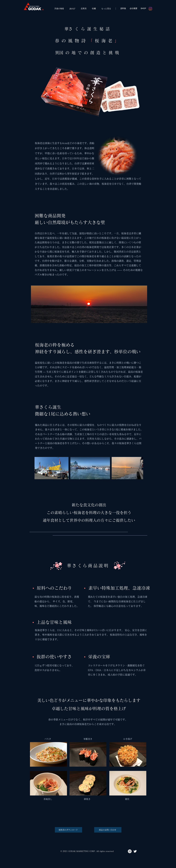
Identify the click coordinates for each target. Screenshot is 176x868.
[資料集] (123, 9)
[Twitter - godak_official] (135, 851)
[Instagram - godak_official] (130, 851)
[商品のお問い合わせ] (108, 830)
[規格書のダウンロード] (68, 830)
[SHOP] (143, 9)
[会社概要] (134, 9)
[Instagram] (150, 9)
